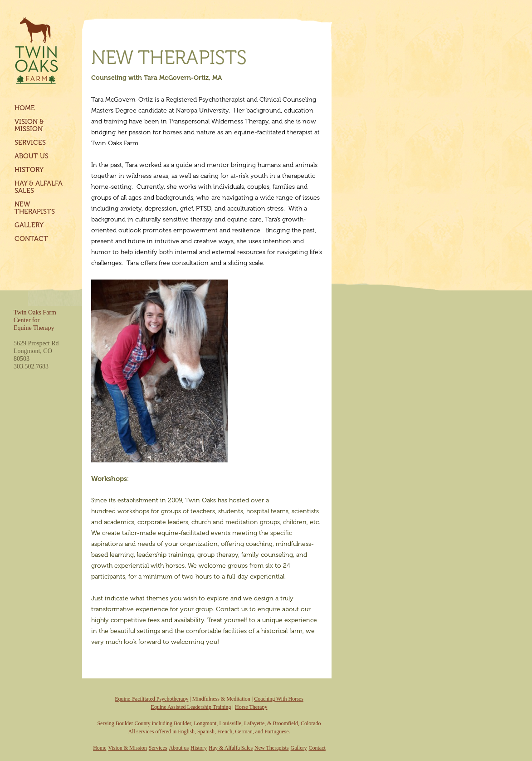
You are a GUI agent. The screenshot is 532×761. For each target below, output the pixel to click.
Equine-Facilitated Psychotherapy (151, 699)
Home (25, 108)
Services (30, 142)
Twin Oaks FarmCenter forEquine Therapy (35, 320)
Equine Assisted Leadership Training (191, 707)
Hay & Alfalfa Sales (39, 187)
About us (32, 156)
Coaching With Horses (279, 699)
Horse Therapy (251, 707)
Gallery (29, 225)
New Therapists (35, 208)
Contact (31, 239)
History (29, 170)
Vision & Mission (29, 125)
